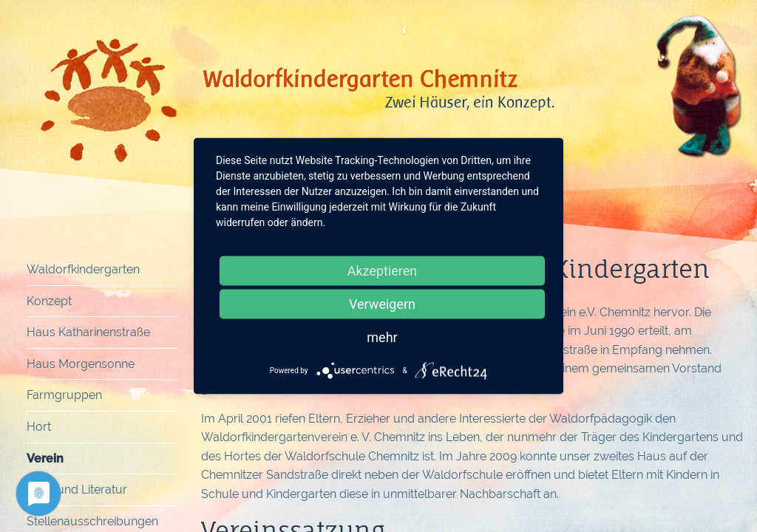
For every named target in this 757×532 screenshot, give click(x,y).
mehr (382, 337)
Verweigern (382, 304)
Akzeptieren (383, 271)
